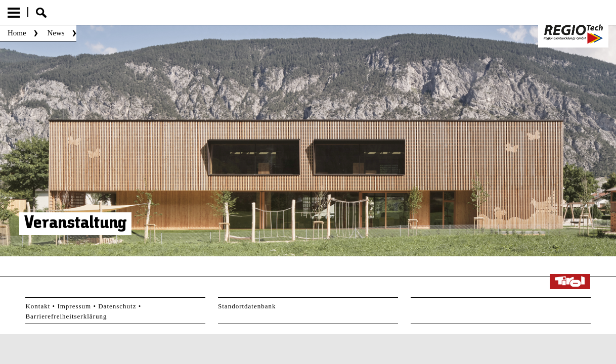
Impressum (74, 306)
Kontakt (38, 306)
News (56, 33)
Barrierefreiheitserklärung (66, 316)
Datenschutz (117, 306)
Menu (14, 13)
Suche (41, 13)
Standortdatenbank (247, 306)
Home (17, 33)
